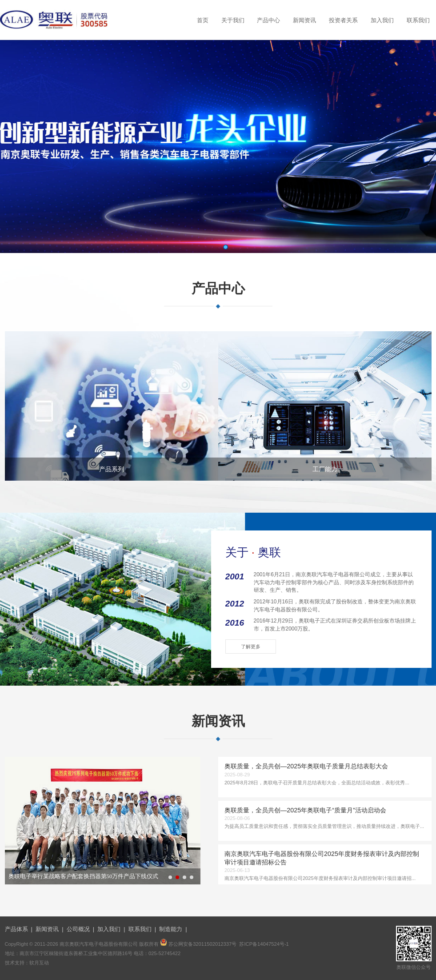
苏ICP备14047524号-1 (264, 944)
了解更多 (251, 647)
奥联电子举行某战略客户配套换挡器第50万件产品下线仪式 (84, 876)
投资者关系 (343, 20)
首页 (203, 20)
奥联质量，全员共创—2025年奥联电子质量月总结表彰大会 (306, 766)
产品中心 (268, 20)
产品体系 (16, 929)
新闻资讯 (304, 20)
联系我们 (418, 20)
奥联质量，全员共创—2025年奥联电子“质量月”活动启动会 (305, 810)
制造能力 (171, 929)
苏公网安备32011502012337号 (202, 944)
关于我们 (233, 20)
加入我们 (382, 20)
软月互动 (39, 963)
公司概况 (78, 929)
